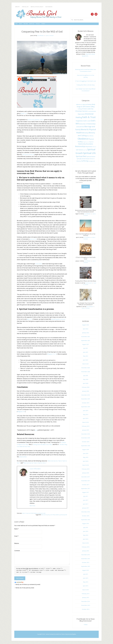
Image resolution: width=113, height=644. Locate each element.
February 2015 (86, 594)
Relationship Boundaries (86, 145)
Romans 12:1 (24, 114)
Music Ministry (90, 137)
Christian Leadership (88, 110)
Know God (48, 24)
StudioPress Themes (60, 635)
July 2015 (86, 575)
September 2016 (86, 520)
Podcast (59, 24)
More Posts (33, 506)
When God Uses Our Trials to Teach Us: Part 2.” (43, 464)
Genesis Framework (50, 635)
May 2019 (86, 415)
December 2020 (86, 368)
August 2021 (86, 345)
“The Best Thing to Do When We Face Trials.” (29, 447)
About (27, 24)
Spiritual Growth (42, 514)
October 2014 (86, 610)
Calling (92, 107)
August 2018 (86, 450)
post (36, 431)
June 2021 (86, 353)
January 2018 (86, 474)
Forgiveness (79, 122)
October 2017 (86, 485)
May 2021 (86, 357)
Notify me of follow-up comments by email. (28, 585)
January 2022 (86, 333)
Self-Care (94, 147)
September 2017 (86, 489)
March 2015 (86, 591)
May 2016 (86, 536)
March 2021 (86, 365)
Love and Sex (80, 127)
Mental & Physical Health (51, 7)
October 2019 (86, 404)
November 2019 (86, 400)
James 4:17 (30, 320)
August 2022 (86, 326)
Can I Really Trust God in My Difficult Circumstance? (86, 304)
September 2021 (86, 341)
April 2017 (86, 505)
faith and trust (44, 515)
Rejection (91, 143)
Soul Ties (85, 151)
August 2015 (86, 571)
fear (49, 515)
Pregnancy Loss (86, 143)
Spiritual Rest (81, 157)
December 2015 (86, 555)
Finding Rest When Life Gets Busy (86, 86)
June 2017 (86, 501)
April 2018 (86, 462)
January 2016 (86, 552)
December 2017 (86, 478)
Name (16, 530)
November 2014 (86, 606)
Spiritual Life (32, 7)
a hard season (39, 264)
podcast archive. (24, 457)
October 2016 (86, 517)
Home (18, 24)
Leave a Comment (50, 36)
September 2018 (86, 446)
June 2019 (86, 411)
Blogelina (74, 635)
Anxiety (89, 105)
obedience (57, 515)
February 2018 (86, 470)
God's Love (87, 122)
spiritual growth (64, 515)
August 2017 (86, 493)
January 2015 (86, 598)
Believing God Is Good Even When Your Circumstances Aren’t (86, 212)
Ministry (20, 7)
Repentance (89, 147)
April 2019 (86, 419)
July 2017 (86, 497)
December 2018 (86, 435)
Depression (81, 115)
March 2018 (86, 466)
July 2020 (86, 376)
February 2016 (86, 548)
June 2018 (86, 454)
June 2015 (86, 579)
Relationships (70, 7)
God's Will (31, 514)
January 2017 (86, 509)
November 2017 (86, 481)
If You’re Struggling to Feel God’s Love (86, 82)
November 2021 (86, 337)
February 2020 (86, 388)
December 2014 (86, 602)
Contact (70, 24)
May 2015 (86, 583)
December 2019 (86, 396)
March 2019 (86, 423)
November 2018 (86, 439)
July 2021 (86, 349)
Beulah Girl (39, 14)
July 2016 (86, 528)
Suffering (85, 162)
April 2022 (86, 330)
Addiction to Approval (82, 105)
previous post (32, 120)
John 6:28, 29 (33, 240)
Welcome (37, 24)
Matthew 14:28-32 (41, 120)
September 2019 (86, 407)
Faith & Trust (25, 514)
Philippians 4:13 (22, 412)
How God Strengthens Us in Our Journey (86, 235)
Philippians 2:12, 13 (53, 355)
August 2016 (86, 524)
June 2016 (86, 532)
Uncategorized (92, 162)
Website (17, 544)
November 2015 (86, 559)
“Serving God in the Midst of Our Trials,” (46, 445)
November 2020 (86, 372)
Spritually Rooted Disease (83, 159)
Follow (86, 625)
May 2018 (86, 458)
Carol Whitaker (35, 469)
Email (16, 537)
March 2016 (86, 544)
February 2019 (86, 427)
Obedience (36, 514)
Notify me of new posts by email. (25, 588)
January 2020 (86, 392)
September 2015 (86, 567)
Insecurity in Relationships (87, 125)
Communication (92, 112)
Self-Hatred (79, 151)
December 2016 (86, 513)
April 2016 (86, 540)
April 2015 (86, 587)
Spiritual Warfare (91, 157)
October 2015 (86, 563)
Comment (17, 551)
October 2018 (86, 442)
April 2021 (86, 361)
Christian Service (81, 112)
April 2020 (86, 384)
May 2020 (86, 380)
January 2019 (86, 431)
